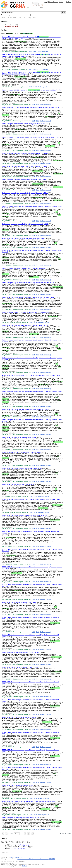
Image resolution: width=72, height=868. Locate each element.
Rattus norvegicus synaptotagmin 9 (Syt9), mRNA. (18, 785)
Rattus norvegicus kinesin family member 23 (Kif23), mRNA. (21, 818)
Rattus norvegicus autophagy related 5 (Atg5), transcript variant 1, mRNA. (25, 166)
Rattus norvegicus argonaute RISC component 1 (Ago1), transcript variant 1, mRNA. (28, 283)
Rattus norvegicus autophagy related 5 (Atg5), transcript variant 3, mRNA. (25, 193)
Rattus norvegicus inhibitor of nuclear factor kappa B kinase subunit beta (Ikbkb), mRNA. (29, 802)
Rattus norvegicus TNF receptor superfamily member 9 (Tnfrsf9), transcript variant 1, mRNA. (31, 108)
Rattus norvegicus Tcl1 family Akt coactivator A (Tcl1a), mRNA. (21, 452)
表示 (20, 845)
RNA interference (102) (11, 25)
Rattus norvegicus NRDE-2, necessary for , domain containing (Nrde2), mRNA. (32, 90)
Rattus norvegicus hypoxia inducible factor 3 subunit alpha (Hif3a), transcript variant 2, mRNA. (31, 376)
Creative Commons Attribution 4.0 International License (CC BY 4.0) (36, 859)
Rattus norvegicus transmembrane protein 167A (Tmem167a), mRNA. (24, 239)
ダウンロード (25, 845)
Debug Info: (5, 852)
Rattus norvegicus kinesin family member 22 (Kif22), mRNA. (21, 667)
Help (46, 2)
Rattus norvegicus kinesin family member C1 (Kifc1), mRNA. (21, 653)
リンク (15, 849)
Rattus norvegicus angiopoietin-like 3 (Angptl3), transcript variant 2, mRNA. (25, 268)
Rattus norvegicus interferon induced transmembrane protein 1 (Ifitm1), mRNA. (26, 409)
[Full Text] (24, 866)
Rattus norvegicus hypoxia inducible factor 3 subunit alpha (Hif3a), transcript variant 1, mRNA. (31, 499)
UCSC (35, 52)
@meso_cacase (15, 857)
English (61, 2)
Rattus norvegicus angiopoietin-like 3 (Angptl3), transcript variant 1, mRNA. (25, 325)
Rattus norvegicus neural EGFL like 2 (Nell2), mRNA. (19, 484)
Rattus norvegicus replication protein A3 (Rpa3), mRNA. (19, 602)
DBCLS (23, 857)
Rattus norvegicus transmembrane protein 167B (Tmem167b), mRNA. (24, 124)
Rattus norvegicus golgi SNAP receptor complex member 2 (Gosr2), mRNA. (26, 312)
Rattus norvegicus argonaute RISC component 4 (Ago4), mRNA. (22, 468)
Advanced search (53, 2)
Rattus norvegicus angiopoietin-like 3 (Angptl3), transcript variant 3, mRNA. (25, 224)
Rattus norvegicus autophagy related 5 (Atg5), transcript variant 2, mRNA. (25, 153)
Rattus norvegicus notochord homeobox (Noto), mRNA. (19, 437)
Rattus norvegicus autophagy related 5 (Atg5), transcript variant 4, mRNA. (25, 180)
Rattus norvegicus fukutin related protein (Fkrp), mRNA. (19, 717)
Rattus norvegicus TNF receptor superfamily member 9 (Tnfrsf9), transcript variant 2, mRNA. (31, 137)
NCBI (31, 52)
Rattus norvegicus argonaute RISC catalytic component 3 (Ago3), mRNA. (25, 515)
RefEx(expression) (43, 52)
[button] (3, 834)
